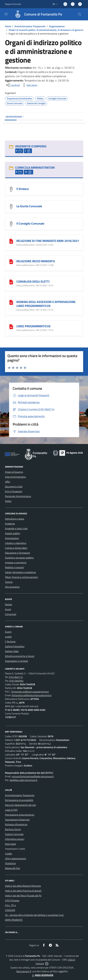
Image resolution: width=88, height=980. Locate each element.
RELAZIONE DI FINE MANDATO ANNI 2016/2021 (48, 241)
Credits (8, 854)
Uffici (7, 482)
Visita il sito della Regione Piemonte (23, 886)
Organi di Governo (14, 472)
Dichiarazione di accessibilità (19, 800)
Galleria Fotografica (15, 646)
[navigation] (6, 14)
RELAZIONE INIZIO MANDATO (36, 261)
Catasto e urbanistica (16, 543)
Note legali (10, 844)
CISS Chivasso (12, 900)
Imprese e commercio (16, 562)
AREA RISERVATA (42, 975)
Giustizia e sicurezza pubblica (19, 558)
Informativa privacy (15, 839)
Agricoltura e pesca (15, 519)
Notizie (8, 604)
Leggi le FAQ (11, 810)
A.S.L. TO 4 (10, 905)
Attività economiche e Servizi (20, 656)
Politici (8, 501)
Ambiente (10, 524)
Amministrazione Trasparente (30, 26)
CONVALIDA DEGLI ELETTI (33, 281)
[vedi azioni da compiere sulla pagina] (30, 85)
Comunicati (11, 614)
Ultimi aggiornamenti (16, 858)
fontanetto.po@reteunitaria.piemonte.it (32, 695)
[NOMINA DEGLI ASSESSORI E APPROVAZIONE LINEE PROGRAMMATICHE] (11, 302)
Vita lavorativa (12, 587)
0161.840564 (16, 681)
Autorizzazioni (12, 538)
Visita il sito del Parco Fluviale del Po (23, 896)
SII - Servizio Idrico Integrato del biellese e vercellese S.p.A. (34, 915)
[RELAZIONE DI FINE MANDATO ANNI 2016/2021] (11, 241)
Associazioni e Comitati (17, 661)
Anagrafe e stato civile (16, 528)
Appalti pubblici (13, 533)
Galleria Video (12, 651)
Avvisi (8, 609)
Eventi (8, 632)
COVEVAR (10, 910)
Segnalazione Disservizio (17, 820)
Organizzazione (57, 26)
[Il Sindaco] (11, 189)
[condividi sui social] (13, 85)
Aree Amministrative (15, 477)
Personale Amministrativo (18, 496)
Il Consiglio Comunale (30, 223)
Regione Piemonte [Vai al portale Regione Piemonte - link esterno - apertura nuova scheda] (13, 4)
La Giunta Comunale (29, 206)
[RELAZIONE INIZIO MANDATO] (11, 261)
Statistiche (10, 863)
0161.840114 (16, 677)
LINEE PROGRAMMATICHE (33, 326)
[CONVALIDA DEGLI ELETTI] (11, 282)
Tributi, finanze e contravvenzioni (21, 577)
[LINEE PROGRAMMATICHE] (11, 326)
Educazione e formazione (17, 553)
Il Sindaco (23, 189)
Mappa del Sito (12, 868)
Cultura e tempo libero (16, 548)
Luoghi (8, 637)
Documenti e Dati (14, 487)
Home (8, 26)
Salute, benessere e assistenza (20, 572)
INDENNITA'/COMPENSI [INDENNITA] (31, 146)
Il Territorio (10, 641)
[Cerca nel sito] (79, 14)
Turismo (9, 582)
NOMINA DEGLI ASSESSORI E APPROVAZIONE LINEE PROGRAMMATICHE (46, 304)
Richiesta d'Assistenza (16, 824)
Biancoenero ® (24, 971)
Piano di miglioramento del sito (20, 805)
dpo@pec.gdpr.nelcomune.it (24, 780)
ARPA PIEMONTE (14, 920)
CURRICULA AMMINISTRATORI (35, 168)
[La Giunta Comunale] (11, 206)
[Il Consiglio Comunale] (11, 224)
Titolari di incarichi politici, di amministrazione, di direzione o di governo (46, 30)
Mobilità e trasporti (14, 567)
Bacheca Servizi (13, 829)
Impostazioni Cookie (15, 849)
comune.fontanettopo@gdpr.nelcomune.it (33, 776)
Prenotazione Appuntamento (20, 815)
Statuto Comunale (14, 834)
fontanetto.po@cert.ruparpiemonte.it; (30, 692)
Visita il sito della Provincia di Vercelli (23, 891)
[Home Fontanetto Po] (37, 14)
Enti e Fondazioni (14, 491)
